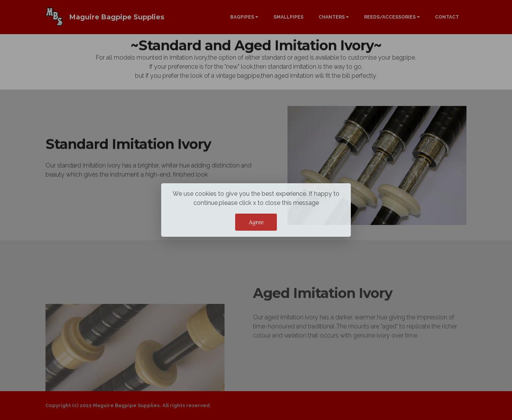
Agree (256, 222)
